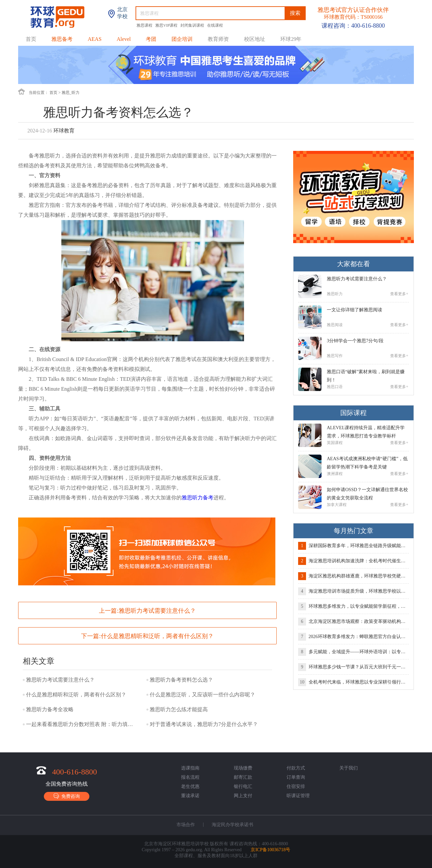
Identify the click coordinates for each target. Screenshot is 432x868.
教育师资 (218, 39)
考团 (151, 39)
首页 (31, 39)
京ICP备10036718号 (270, 850)
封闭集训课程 (193, 25)
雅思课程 (145, 25)
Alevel (124, 39)
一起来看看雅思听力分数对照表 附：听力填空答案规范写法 (80, 724)
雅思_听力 (71, 93)
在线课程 (215, 25)
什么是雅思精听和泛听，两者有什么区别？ (157, 636)
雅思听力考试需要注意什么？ (157, 611)
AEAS (95, 39)
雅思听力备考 (198, 498)
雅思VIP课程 (167, 25)
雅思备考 (62, 39)
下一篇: (147, 636)
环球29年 (291, 39)
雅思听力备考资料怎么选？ (181, 680)
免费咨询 (67, 796)
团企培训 (182, 39)
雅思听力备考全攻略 (50, 709)
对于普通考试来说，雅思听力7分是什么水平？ (204, 724)
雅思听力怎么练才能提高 (179, 709)
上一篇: (147, 611)
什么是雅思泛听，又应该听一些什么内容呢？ (202, 695)
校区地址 (255, 39)
